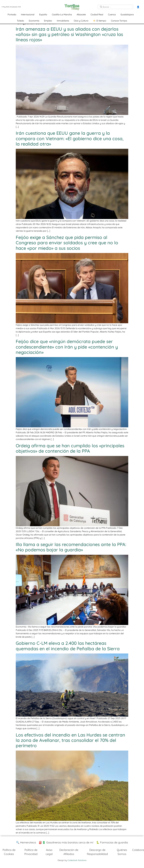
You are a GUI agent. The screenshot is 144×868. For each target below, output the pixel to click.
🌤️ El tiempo (100, 21)
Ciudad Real (97, 14)
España (43, 14)
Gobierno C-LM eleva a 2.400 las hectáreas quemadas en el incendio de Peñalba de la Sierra (68, 646)
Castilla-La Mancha (62, 14)
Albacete (81, 14)
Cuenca (112, 14)
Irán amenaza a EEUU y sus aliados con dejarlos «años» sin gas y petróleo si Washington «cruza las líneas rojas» (69, 34)
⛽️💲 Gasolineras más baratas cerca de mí (66, 842)
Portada (12, 14)
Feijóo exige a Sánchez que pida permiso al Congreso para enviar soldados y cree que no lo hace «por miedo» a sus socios (67, 243)
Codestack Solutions (77, 860)
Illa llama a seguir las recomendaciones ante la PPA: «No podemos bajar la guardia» (71, 547)
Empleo (48, 21)
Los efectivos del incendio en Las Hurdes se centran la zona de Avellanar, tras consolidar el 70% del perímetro (70, 740)
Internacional (28, 14)
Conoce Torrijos (119, 21)
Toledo (20, 21)
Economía (34, 21)
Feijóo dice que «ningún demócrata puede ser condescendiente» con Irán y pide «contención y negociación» (67, 347)
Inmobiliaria (63, 21)
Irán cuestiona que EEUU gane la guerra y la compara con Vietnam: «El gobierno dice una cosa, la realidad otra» (70, 138)
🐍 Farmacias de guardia (112, 842)
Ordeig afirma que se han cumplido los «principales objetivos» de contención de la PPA (70, 448)
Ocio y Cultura (81, 21)
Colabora (138, 850)
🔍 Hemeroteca (26, 842)
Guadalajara (127, 14)
